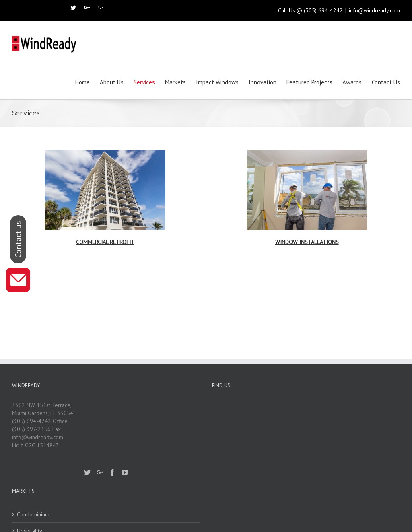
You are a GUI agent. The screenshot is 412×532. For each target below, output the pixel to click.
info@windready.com (374, 10)
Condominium (33, 514)
